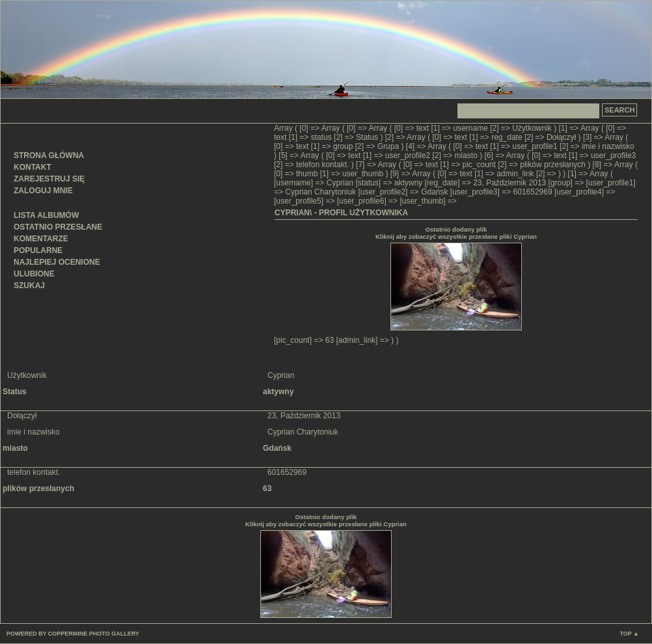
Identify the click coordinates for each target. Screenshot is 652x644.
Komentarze (41, 239)
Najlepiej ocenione (57, 262)
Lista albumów (46, 215)
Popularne (38, 250)
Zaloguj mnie (43, 191)
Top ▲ (629, 634)
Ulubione (34, 274)
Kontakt (33, 167)
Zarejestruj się (49, 179)
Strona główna (49, 155)
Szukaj (29, 286)
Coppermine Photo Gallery (94, 634)
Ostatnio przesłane (58, 227)
